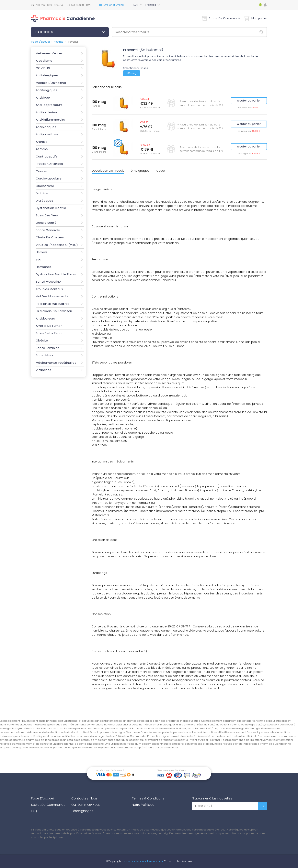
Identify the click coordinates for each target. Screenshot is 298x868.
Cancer (41, 171)
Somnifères (45, 355)
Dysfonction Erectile (51, 208)
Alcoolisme (44, 61)
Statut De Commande (221, 18)
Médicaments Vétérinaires (56, 363)
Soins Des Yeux (47, 215)
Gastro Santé (46, 223)
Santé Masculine (48, 282)
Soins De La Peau (49, 333)
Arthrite (42, 142)
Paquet (160, 171)
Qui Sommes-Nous (86, 805)
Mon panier (256, 18)
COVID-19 (43, 68)
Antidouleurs (45, 318)
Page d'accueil (41, 42)
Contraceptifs (47, 156)
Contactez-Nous (84, 798)
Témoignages (139, 171)
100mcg (132, 73)
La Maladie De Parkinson (54, 311)
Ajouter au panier (249, 101)
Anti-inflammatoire (51, 119)
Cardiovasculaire (49, 178)
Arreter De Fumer (49, 326)
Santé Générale (48, 230)
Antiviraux (43, 98)
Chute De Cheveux (50, 237)
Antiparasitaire (47, 134)
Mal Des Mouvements (52, 296)
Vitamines (43, 370)
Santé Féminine (48, 348)
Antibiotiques (46, 127)
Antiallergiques (47, 75)
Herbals (42, 252)
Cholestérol (45, 186)
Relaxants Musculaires (53, 304)
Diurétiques (44, 201)
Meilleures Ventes (49, 53)
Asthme (59, 42)
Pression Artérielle (49, 164)
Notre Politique (143, 805)
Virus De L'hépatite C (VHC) (57, 245)
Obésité (42, 340)
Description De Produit (108, 171)
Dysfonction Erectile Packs (56, 274)
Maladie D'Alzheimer (51, 83)
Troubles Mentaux (49, 289)
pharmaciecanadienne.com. (143, 861)
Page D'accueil (43, 798)
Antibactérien (46, 112)
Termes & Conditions (148, 798)
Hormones (44, 267)
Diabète (42, 193)
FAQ (34, 811)
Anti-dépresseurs (49, 105)
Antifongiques (46, 90)
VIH (38, 260)
